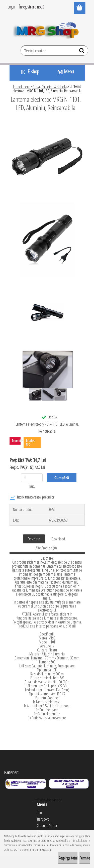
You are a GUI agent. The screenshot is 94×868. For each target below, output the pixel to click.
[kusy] (32, 478)
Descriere (34, 539)
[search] (82, 52)
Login (11, 7)
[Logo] (47, 29)
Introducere (22, 87)
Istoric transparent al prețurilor (32, 497)
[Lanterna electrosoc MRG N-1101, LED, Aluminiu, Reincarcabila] (47, 121)
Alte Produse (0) (46, 548)
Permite (85, 858)
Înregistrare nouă (32, 7)
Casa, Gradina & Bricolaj (50, 87)
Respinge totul (68, 858)
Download (58, 539)
